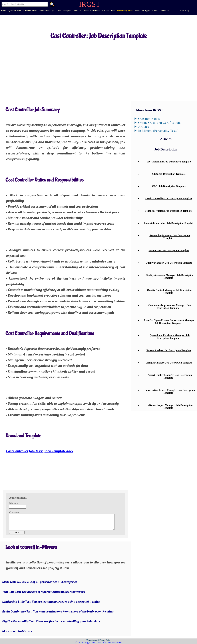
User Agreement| (93, 640)
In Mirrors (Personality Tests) (158, 131)
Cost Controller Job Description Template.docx (40, 451)
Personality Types (142, 11)
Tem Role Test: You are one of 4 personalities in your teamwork (44, 592)
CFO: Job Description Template (169, 186)
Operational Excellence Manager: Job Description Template (170, 337)
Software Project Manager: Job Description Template (170, 406)
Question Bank (15, 11)
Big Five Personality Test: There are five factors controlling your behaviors (51, 622)
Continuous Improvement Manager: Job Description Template (170, 307)
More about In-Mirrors (17, 631)
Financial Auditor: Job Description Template (169, 211)
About (155, 11)
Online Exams (30, 11)
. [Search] (52, 5)
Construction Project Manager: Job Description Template (170, 391)
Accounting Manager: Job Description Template (170, 237)
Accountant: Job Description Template (169, 250)
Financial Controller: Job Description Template (169, 223)
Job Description (65, 11)
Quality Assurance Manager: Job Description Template (170, 276)
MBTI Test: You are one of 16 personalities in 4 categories (40, 582)
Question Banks (149, 119)
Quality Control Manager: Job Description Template (170, 291)
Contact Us (164, 11)
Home (4, 11)
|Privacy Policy (105, 640)
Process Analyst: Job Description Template (169, 350)
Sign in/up (185, 11)
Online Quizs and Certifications (160, 123)
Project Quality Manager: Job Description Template (170, 376)
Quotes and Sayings (91, 11)
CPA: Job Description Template (169, 174)
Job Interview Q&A (47, 11)
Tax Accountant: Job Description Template (169, 162)
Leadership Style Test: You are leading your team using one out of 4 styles (51, 602)
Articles (105, 11)
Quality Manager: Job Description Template (169, 263)
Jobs (113, 11)
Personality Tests (125, 11)
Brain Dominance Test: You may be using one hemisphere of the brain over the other (58, 612)
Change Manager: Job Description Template (169, 363)
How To (77, 11)
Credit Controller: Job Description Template (169, 199)
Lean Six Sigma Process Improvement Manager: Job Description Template (170, 322)
